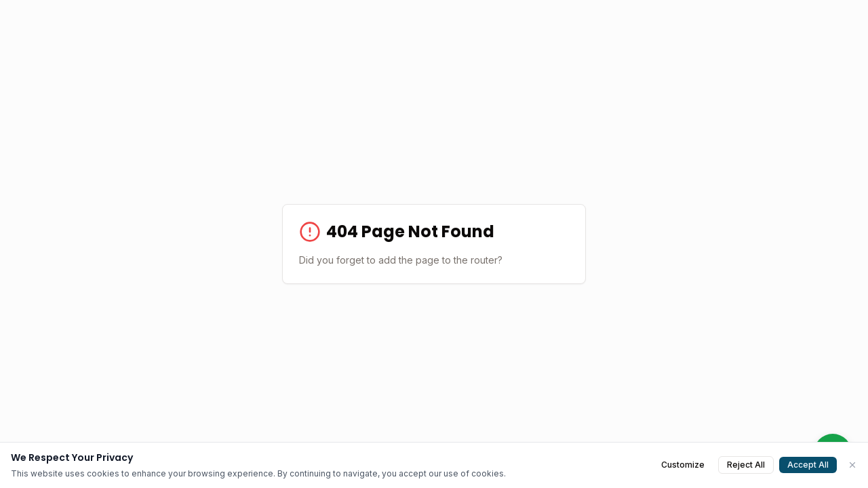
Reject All (746, 465)
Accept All (808, 465)
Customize (683, 465)
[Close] (852, 465)
